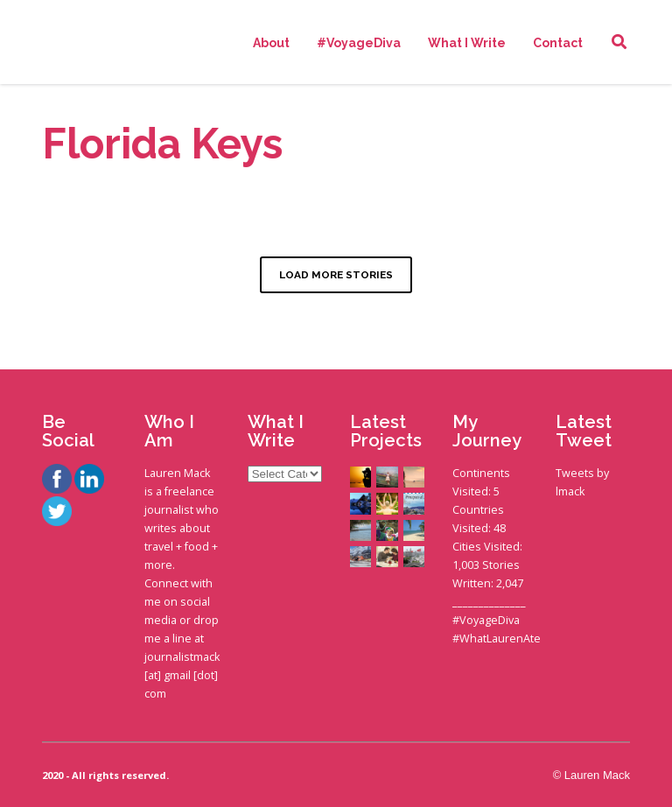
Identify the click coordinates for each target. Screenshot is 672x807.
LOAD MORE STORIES (336, 275)
